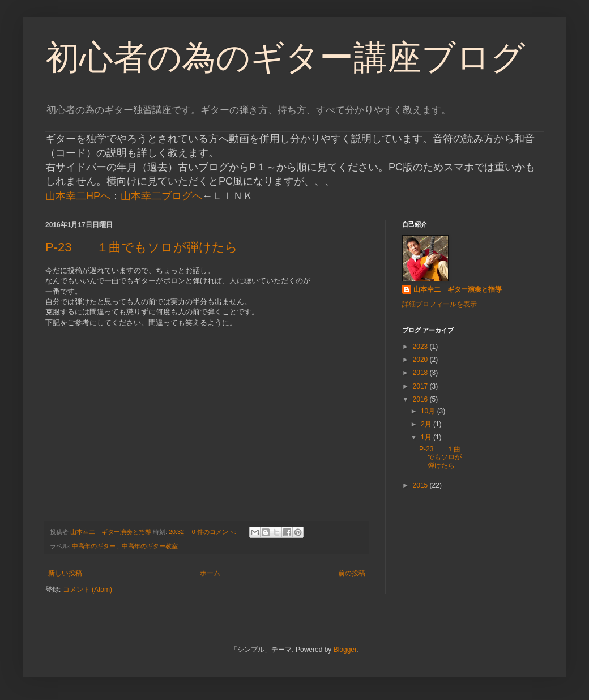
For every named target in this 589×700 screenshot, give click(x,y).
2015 (421, 485)
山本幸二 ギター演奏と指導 (458, 289)
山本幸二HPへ (78, 196)
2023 (421, 347)
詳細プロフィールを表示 (439, 304)
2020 (421, 360)
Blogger (345, 650)
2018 (421, 373)
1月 (427, 437)
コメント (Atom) (88, 590)
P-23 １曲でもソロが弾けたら (142, 247)
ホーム (210, 573)
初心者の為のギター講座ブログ (285, 57)
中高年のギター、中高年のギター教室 (125, 546)
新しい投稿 (65, 573)
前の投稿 (352, 573)
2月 (427, 424)
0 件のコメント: (215, 532)
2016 (421, 399)
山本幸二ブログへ (161, 196)
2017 (421, 386)
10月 (429, 411)
